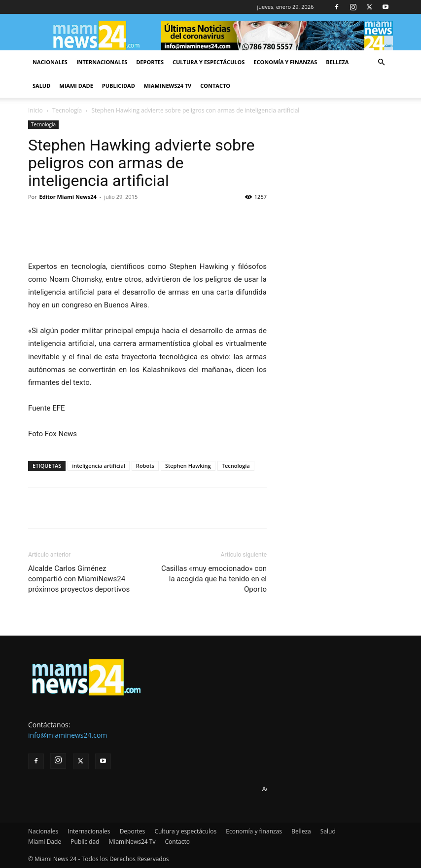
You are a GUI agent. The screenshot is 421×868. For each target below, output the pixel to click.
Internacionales (102, 62)
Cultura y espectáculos (209, 62)
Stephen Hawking (188, 466)
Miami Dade (76, 86)
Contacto (215, 86)
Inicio (35, 110)
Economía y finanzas (285, 62)
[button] (381, 62)
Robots (145, 466)
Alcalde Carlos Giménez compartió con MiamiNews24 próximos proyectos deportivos (79, 579)
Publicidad (119, 86)
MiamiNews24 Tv (168, 86)
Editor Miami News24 (68, 197)
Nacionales (50, 62)
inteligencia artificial (99, 466)
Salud (41, 86)
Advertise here (282, 789)
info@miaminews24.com (68, 735)
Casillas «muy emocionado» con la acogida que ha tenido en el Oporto (214, 579)
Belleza (337, 62)
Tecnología (67, 110)
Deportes (150, 62)
